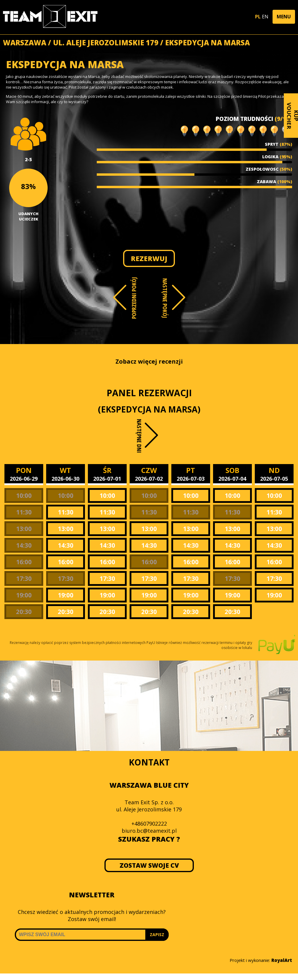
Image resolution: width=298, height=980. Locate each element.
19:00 (24, 595)
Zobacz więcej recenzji (149, 361)
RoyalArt (282, 960)
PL (258, 17)
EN (265, 17)
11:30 (24, 512)
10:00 (24, 495)
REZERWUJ (149, 258)
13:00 (24, 529)
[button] (284, 17)
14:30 (24, 545)
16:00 (24, 562)
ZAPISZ (157, 935)
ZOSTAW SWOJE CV (149, 865)
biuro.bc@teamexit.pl (149, 831)
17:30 (24, 578)
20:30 (24, 612)
